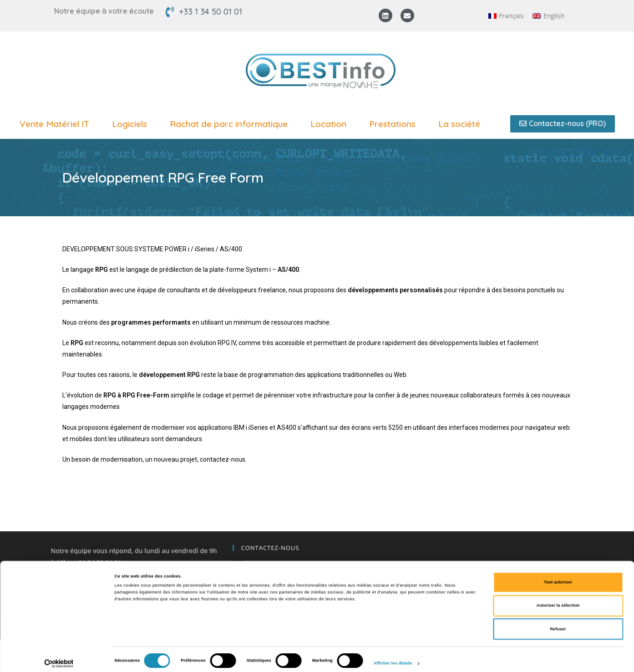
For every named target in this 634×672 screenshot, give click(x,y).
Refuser (558, 622)
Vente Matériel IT (57, 124)
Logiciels (132, 124)
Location (331, 124)
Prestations (395, 124)
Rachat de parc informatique (231, 124)
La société (462, 124)
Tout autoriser (558, 575)
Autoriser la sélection (558, 599)
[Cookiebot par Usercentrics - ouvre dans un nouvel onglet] (59, 657)
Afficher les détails (393, 657)
